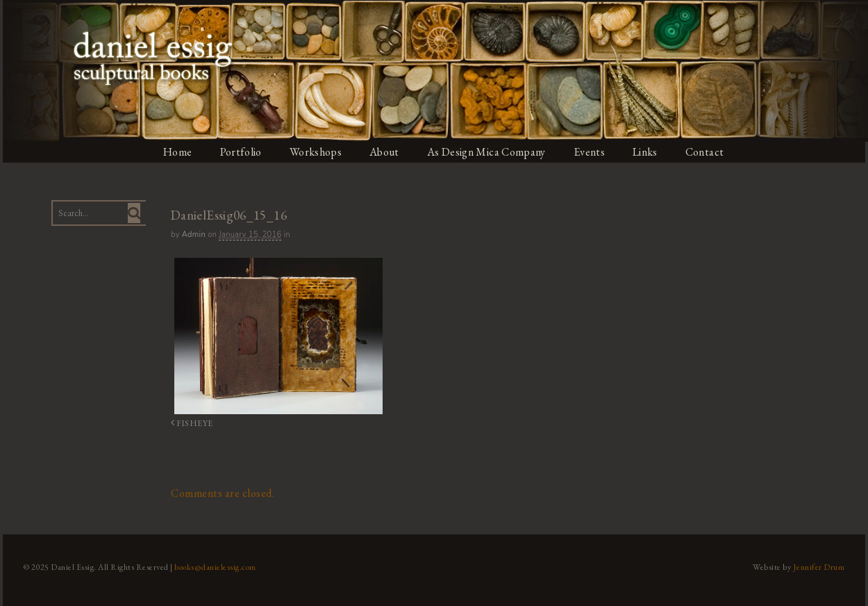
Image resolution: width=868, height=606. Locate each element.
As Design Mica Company (488, 152)
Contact (709, 152)
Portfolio (240, 152)
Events (592, 152)
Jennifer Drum (822, 566)
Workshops (316, 152)
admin (192, 235)
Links (649, 152)
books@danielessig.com (213, 566)
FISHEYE (189, 423)
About (385, 152)
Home (176, 152)
